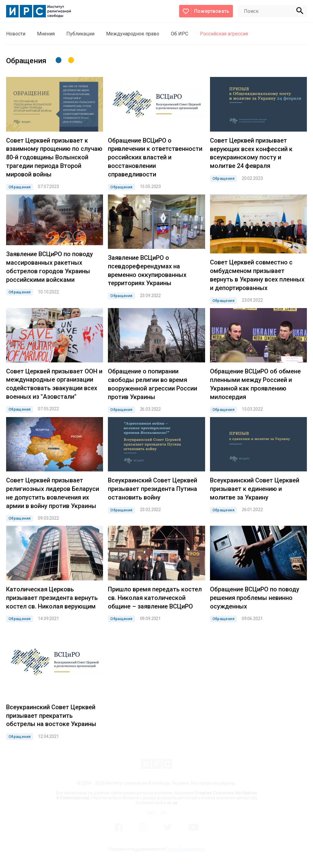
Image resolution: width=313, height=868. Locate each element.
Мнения (46, 34)
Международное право (133, 34)
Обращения (20, 187)
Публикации (80, 34)
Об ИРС (180, 34)
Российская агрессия (224, 34)
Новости (16, 34)
